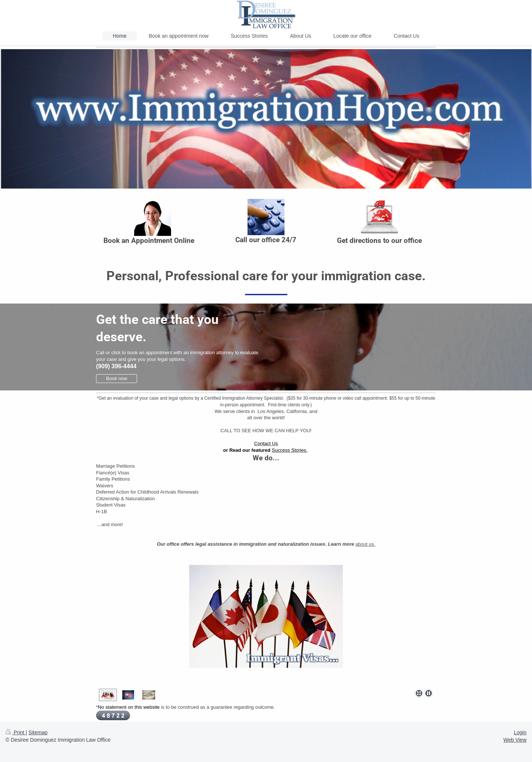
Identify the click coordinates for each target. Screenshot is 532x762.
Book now (117, 378)
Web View (515, 740)
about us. (365, 544)
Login (520, 732)
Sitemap (38, 732)
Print (16, 732)
